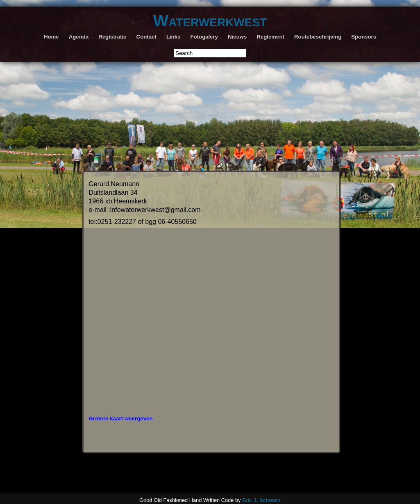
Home (51, 37)
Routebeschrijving (318, 37)
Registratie (112, 37)
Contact (146, 37)
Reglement (270, 37)
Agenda (79, 37)
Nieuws (237, 37)
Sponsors (364, 37)
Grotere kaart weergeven (120, 417)
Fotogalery (204, 37)
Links (173, 37)
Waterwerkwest (210, 21)
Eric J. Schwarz (261, 498)
